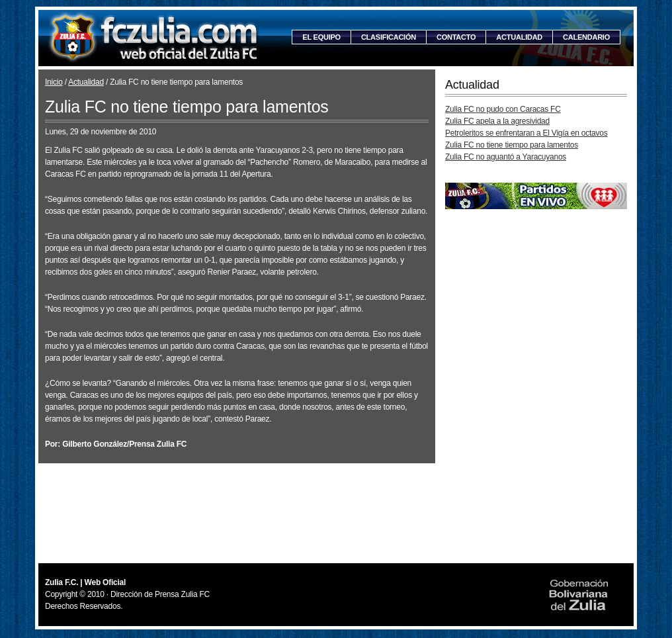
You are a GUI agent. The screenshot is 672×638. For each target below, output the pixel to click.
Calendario (586, 37)
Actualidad (519, 37)
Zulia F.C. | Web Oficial (154, 38)
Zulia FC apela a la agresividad (497, 121)
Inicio (54, 82)
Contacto (456, 37)
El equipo (321, 37)
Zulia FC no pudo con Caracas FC (503, 109)
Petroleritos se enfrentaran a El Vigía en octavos (526, 133)
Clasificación (389, 37)
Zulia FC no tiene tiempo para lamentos (512, 145)
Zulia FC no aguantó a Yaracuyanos (506, 157)
